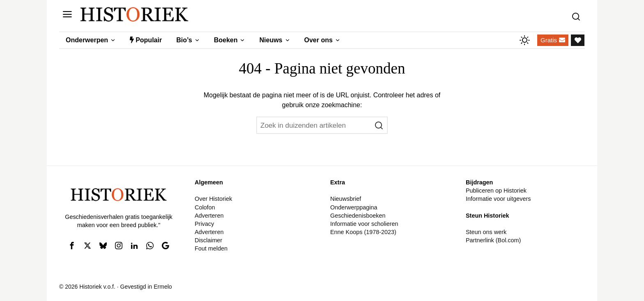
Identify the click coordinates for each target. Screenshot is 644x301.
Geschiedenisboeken (358, 216)
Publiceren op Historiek (496, 191)
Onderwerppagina (354, 207)
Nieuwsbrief (346, 199)
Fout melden (211, 248)
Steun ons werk (486, 232)
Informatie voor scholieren (364, 224)
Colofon (205, 207)
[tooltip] (72, 246)
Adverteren (209, 216)
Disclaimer (208, 240)
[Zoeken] (578, 14)
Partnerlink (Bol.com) (493, 240)
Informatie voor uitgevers (498, 199)
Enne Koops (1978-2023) (363, 232)
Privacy (204, 224)
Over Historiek (213, 199)
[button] (379, 125)
